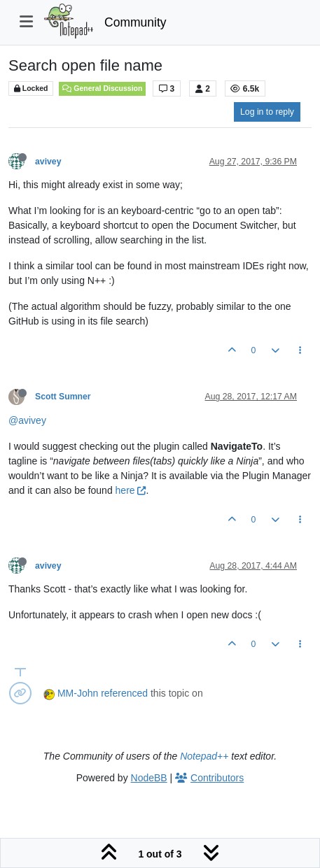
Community (135, 22)
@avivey (27, 420)
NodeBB (149, 778)
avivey (48, 162)
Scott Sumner (63, 397)
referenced (124, 693)
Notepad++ (204, 756)
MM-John (78, 693)
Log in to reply (267, 112)
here (131, 490)
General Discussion (102, 88)
